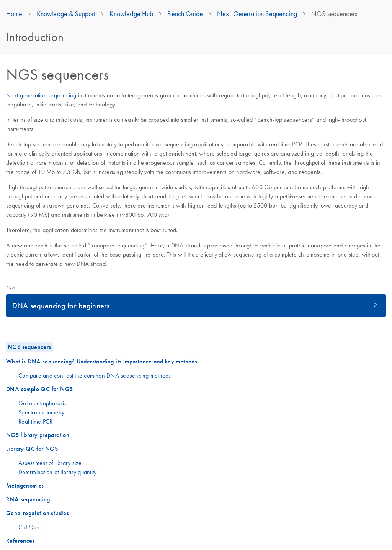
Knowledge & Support (66, 14)
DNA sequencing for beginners (61, 305)
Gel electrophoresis (42, 403)
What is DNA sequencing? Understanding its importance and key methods (102, 361)
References (20, 541)
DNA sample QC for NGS (39, 389)
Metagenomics (25, 485)
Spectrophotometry (41, 412)
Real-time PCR (35, 421)
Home (14, 14)
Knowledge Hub (131, 14)
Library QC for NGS (32, 449)
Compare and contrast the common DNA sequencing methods (95, 375)
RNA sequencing (28, 499)
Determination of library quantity (57, 472)
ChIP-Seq (30, 527)
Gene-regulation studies (38, 513)
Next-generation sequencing (41, 95)
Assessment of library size (50, 463)
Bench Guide (185, 14)
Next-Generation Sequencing (257, 14)
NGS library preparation (38, 435)
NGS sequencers (29, 347)
